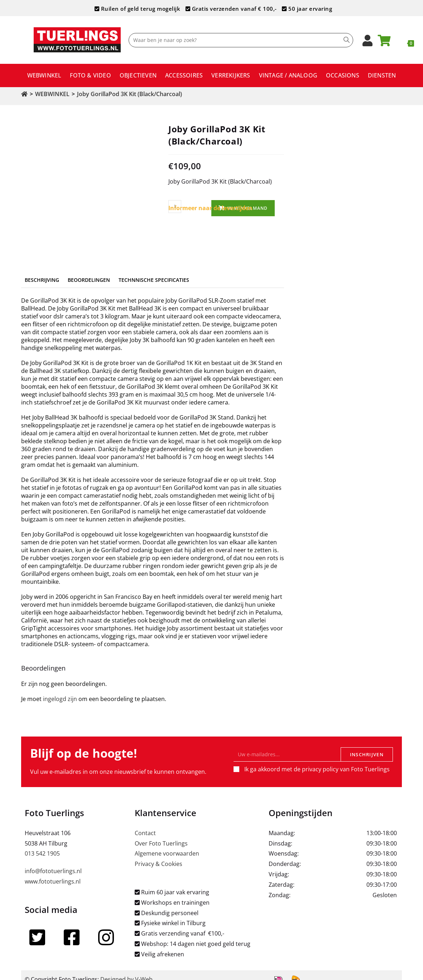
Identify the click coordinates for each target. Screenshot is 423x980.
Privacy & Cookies (158, 856)
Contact (145, 824)
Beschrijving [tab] (42, 271)
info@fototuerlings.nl (53, 863)
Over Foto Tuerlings (161, 835)
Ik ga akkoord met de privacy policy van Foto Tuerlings (317, 761)
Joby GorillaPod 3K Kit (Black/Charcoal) (129, 94)
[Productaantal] (175, 207)
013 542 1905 (42, 845)
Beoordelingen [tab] (89, 271)
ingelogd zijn (60, 690)
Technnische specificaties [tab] (154, 271)
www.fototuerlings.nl (53, 873)
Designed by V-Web (126, 971)
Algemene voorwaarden (167, 845)
